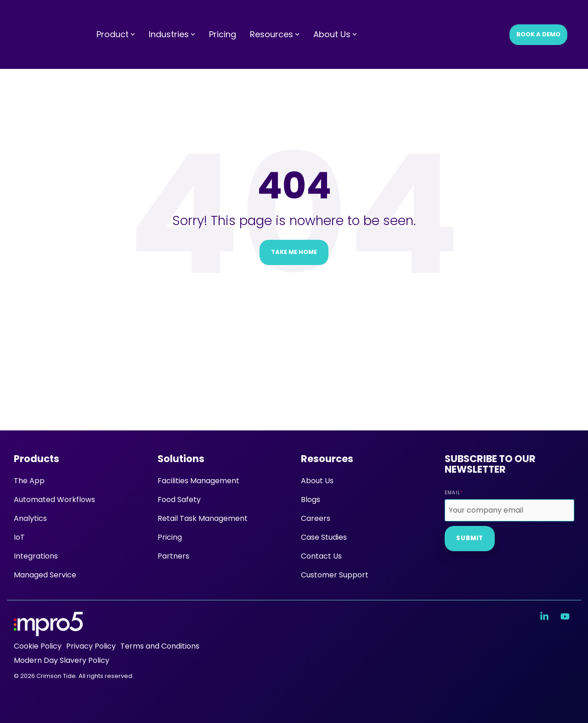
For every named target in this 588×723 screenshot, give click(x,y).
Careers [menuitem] (316, 518)
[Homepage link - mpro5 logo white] (48, 631)
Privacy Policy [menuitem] (91, 646)
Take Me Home (294, 252)
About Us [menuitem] (317, 481)
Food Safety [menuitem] (179, 500)
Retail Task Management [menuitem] (203, 518)
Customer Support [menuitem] (335, 575)
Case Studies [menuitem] (324, 537)
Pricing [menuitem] (170, 537)
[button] (546, 617)
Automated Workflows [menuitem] (54, 500)
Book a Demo (538, 17)
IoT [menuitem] (19, 537)
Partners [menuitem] (173, 556)
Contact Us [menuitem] (321, 556)
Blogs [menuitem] (311, 500)
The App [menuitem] (29, 481)
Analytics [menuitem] (30, 518)
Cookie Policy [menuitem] (38, 646)
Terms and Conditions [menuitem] (160, 646)
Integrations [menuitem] (36, 556)
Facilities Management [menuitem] (198, 481)
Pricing (223, 17)
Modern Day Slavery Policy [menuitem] (62, 660)
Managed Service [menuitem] (45, 575)
